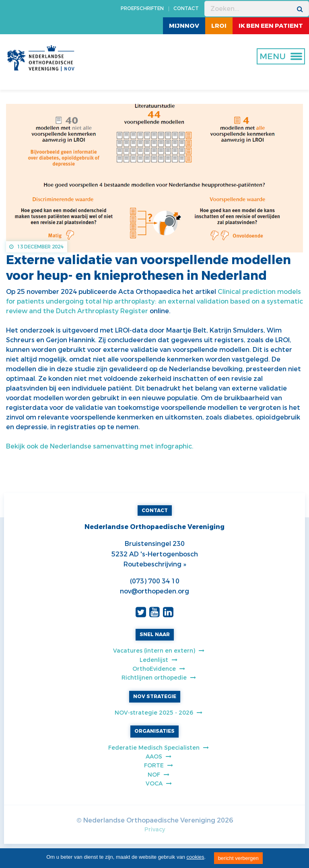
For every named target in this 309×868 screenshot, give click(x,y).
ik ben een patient (271, 26)
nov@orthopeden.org (154, 591)
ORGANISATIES (154, 731)
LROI (219, 26)
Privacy (155, 830)
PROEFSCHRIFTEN (142, 8)
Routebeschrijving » (155, 564)
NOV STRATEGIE (155, 696)
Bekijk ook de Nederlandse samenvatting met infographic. (100, 446)
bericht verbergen (238, 858)
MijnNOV (184, 26)
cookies (196, 857)
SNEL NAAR (155, 634)
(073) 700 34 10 (155, 581)
